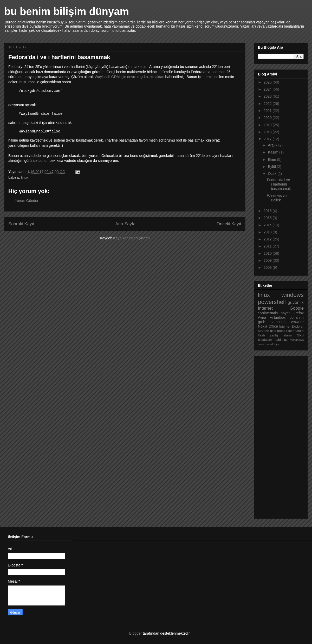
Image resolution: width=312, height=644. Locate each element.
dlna (273, 331)
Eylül (272, 167)
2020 (268, 118)
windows (292, 295)
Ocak (273, 174)
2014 (268, 225)
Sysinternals (268, 313)
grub (262, 322)
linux (25, 177)
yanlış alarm (281, 335)
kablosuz (281, 340)
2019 (268, 125)
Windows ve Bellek (277, 198)
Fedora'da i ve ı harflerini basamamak (279, 184)
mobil (281, 331)
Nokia (263, 326)
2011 (268, 246)
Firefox (298, 313)
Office (273, 326)
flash (261, 335)
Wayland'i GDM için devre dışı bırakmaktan (129, 77)
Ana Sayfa (125, 224)
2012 (268, 239)
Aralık (273, 145)
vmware (297, 322)
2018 (268, 132)
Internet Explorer (291, 327)
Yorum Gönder (27, 201)
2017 (268, 139)
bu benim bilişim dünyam (67, 11)
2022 (268, 104)
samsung (278, 322)
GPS (300, 335)
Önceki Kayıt (229, 224)
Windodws (297, 340)
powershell (272, 302)
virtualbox (278, 317)
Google (297, 308)
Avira (262, 317)
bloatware (265, 340)
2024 (268, 89)
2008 (268, 267)
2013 (268, 232)
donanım (297, 317)
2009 (268, 260)
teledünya (273, 344)
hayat (285, 313)
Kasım (274, 152)
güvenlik (296, 302)
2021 (268, 111)
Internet (265, 308)
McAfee (264, 331)
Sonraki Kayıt (21, 224)
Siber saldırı (295, 331)
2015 (268, 218)
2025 (268, 82)
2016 (268, 211)
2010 (268, 253)
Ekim (272, 160)
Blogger (135, 633)
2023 (268, 96)
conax (262, 344)
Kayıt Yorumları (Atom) (131, 238)
